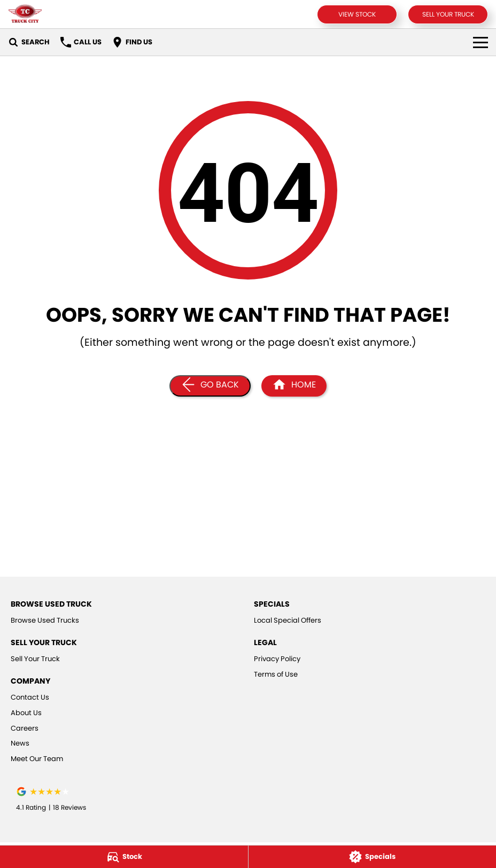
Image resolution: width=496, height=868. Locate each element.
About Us (26, 713)
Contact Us (30, 697)
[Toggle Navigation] (480, 42)
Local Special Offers (288, 620)
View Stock (357, 14)
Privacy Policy (277, 659)
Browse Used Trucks (45, 620)
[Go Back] (210, 386)
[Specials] (373, 857)
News (20, 743)
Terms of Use (276, 674)
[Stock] (124, 857)
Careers (25, 728)
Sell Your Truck (448, 14)
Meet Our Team (37, 759)
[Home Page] (25, 14)
